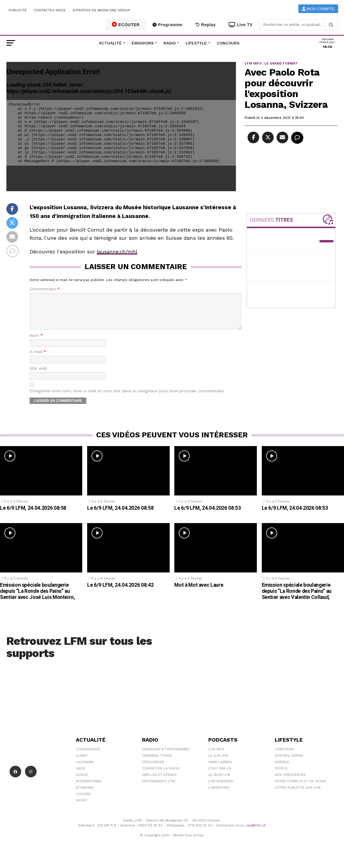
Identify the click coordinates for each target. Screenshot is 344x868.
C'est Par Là (220, 775)
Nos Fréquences (290, 782)
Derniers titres (157, 763)
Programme (167, 25)
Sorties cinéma (289, 763)
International (89, 788)
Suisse (82, 782)
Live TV (241, 25)
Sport (81, 807)
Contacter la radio (161, 775)
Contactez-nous (50, 10)
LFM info (216, 756)
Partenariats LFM (158, 788)
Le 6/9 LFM (218, 763)
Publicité (18, 10)
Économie (85, 794)
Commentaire (45, 289)
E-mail (38, 359)
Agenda (282, 769)
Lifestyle (196, 43)
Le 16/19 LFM (219, 782)
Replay (206, 25)
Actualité (110, 43)
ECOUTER (126, 24)
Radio (170, 43)
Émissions (143, 43)
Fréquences (153, 769)
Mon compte (318, 9)
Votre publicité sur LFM (298, 794)
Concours (228, 43)
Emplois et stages (159, 782)
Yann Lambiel (221, 769)
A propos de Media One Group (102, 10)
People (281, 775)
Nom (36, 342)
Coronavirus (88, 756)
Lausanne (85, 769)
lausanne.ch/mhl (118, 252)
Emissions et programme (166, 756)
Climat (82, 763)
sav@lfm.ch (256, 832)
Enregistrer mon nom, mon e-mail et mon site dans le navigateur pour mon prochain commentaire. (127, 398)
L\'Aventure (219, 794)
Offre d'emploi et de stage (301, 788)
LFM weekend (221, 788)
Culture (83, 801)
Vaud (80, 775)
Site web (38, 375)
